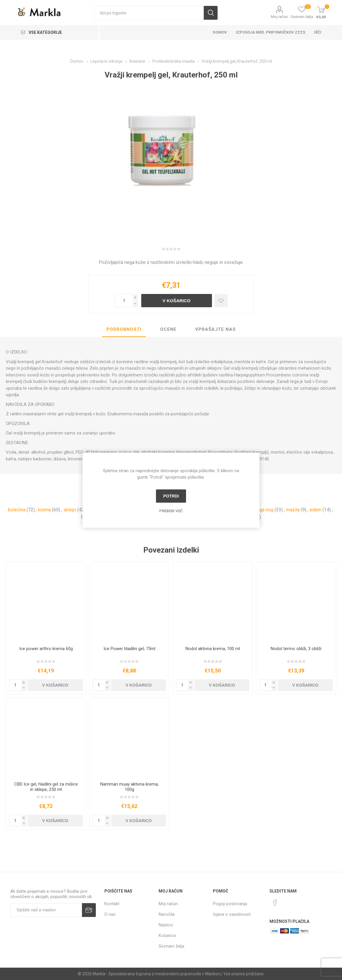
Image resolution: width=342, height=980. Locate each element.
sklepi (70, 510)
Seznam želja (171, 946)
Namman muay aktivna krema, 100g (129, 787)
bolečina (17, 510)
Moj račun (279, 17)
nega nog (264, 510)
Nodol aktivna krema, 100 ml (213, 649)
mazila (293, 510)
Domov (220, 32)
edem (315, 510)
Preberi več (171, 511)
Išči (211, 13)
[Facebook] (275, 903)
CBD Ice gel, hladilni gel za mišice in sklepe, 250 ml (46, 787)
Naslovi (166, 925)
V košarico (176, 301)
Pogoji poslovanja (230, 904)
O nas (110, 914)
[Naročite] (46, 910)
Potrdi (171, 496)
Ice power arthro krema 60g (46, 649)
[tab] (124, 330)
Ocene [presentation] (168, 329)
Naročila (167, 914)
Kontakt (112, 904)
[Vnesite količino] (124, 301)
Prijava (89, 910)
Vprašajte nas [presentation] (216, 329)
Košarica (167, 936)
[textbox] (149, 13)
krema (44, 510)
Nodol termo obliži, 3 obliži (296, 649)
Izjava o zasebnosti (232, 914)
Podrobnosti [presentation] (124, 329)
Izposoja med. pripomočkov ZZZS (271, 32)
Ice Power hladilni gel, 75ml (129, 649)
